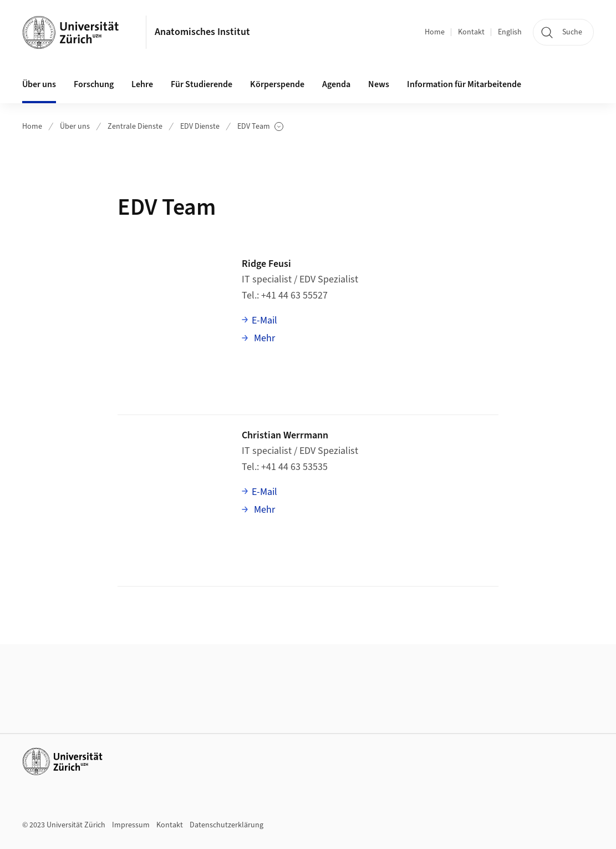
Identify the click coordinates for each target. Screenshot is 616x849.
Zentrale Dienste (135, 127)
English (510, 32)
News (379, 84)
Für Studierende (202, 84)
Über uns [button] (39, 84)
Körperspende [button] (277, 84)
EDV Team (260, 127)
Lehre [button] (142, 84)
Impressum (131, 825)
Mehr (263, 338)
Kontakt (471, 32)
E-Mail (264, 320)
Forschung (94, 84)
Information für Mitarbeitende (464, 84)
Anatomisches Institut (202, 32)
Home (435, 32)
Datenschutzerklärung (226, 825)
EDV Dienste (200, 127)
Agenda (336, 84)
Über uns (75, 127)
